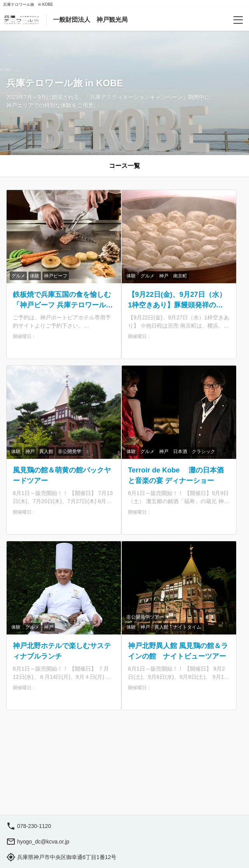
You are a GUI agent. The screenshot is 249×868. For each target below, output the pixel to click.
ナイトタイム (187, 627)
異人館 (46, 451)
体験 (35, 276)
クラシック (203, 451)
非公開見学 (70, 451)
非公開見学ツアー (145, 617)
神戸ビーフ (56, 276)
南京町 (180, 276)
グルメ (18, 276)
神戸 (164, 276)
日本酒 (180, 451)
